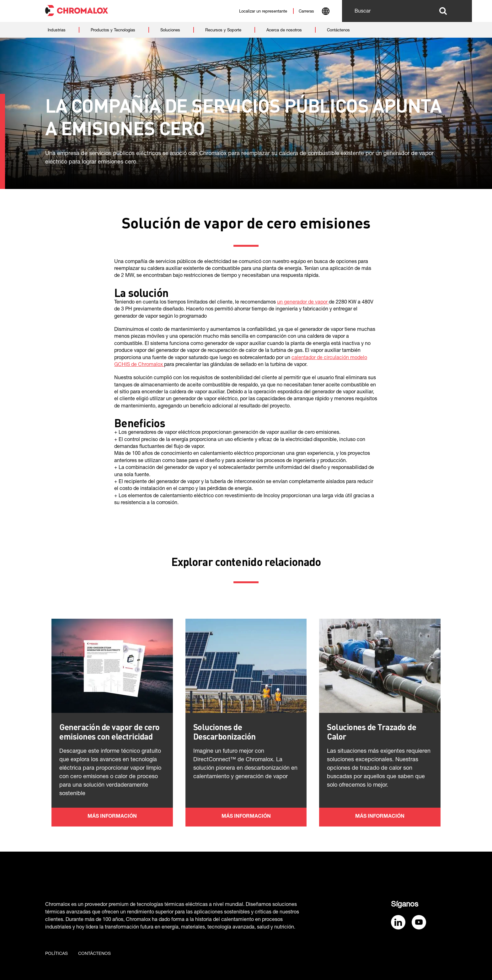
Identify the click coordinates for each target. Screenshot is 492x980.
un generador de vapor (303, 303)
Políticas (56, 954)
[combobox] (326, 12)
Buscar (443, 11)
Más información (112, 817)
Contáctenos (94, 954)
